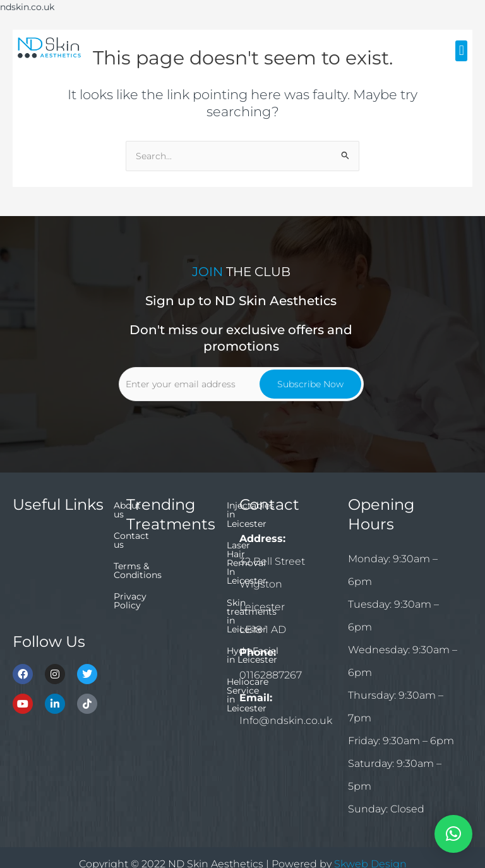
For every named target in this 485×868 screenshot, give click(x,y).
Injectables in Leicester (177, 558)
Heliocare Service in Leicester (170, 675)
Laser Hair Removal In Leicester (175, 584)
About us (33, 538)
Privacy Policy (44, 602)
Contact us (37, 559)
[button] (461, 51)
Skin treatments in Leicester (167, 614)
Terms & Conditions (56, 581)
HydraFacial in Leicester (158, 644)
